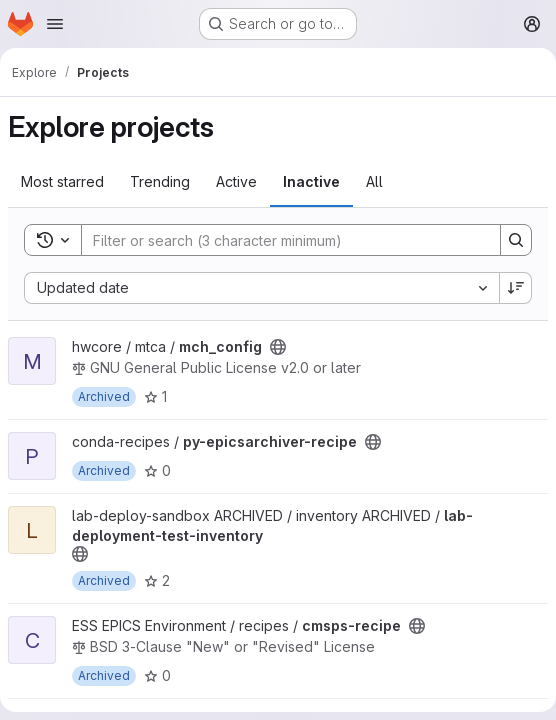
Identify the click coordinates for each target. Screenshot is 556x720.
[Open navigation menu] (55, 24)
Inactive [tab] (311, 181)
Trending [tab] (160, 181)
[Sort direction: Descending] (516, 288)
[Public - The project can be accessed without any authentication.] (278, 347)
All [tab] (374, 181)
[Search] (281, 240)
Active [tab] (236, 181)
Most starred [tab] (62, 181)
